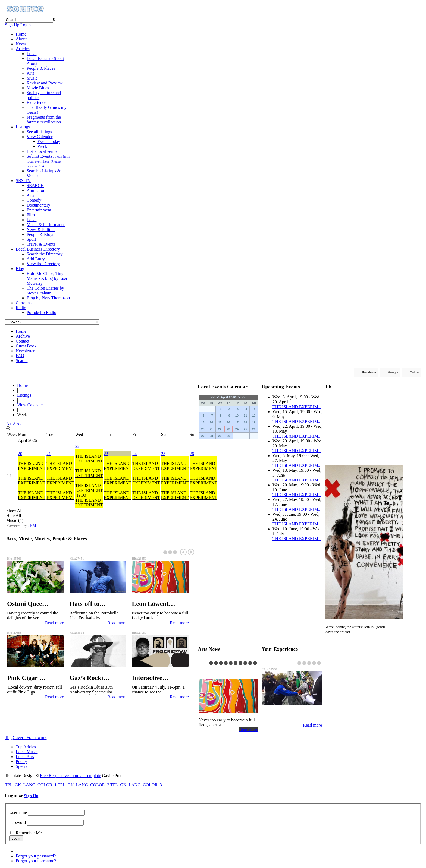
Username (18, 812)
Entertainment (39, 210)
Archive (23, 336)
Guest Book (26, 346)
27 (203, 436)
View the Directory (43, 264)
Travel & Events (41, 244)
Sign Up (12, 25)
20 (20, 454)
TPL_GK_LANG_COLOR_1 (31, 785)
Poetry (21, 761)
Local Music (27, 752)
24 (134, 454)
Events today (49, 142)
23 (106, 454)
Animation (36, 190)
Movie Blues (38, 88)
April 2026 (228, 397)
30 (228, 436)
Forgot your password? (36, 856)
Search (22, 361)
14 (211, 422)
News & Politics (41, 229)
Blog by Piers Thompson (48, 298)
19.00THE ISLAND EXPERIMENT (89, 500)
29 (220, 436)
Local (32, 54)
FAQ (20, 356)
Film (31, 215)
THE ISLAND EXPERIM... (297, 407)
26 (192, 454)
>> (243, 397)
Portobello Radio (41, 313)
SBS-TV (23, 181)
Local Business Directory (38, 249)
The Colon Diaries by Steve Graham (45, 291)
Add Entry (36, 259)
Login (26, 25)
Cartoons (24, 303)
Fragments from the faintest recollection (44, 120)
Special (22, 766)
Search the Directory (45, 254)
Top (8, 738)
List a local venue (42, 151)
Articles (23, 49)
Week (42, 146)
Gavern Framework (30, 738)
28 (211, 436)
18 (245, 422)
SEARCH (35, 186)
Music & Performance (46, 225)
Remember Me (29, 833)
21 (49, 454)
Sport (31, 239)
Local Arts (25, 757)
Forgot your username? (36, 861)
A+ (9, 424)
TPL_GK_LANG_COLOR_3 (136, 785)
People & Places (41, 68)
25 (163, 454)
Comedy (34, 200)
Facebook (369, 372)
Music (32, 78)
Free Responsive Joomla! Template (71, 776)
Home (21, 34)
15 (220, 422)
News (21, 44)
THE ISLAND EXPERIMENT (32, 466)
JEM (32, 525)
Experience (36, 102)
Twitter (415, 372)
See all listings (39, 132)
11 (245, 416)
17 (237, 422)
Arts (30, 73)
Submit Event (48, 161)
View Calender (40, 137)
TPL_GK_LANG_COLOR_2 (83, 785)
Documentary (38, 205)
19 (254, 422)
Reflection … (281, 716)
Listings (23, 127)
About (21, 39)
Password (18, 823)
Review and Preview (45, 83)
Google (393, 372)
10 (237, 416)
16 (228, 422)
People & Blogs (40, 234)
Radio (21, 308)
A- (19, 424)
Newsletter (25, 351)
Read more (55, 623)
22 (77, 446)
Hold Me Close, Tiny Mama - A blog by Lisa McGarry (47, 278)
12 (254, 416)
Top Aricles (26, 747)
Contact (23, 341)
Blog (20, 269)
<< (213, 397)
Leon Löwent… (220, 672)
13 (203, 422)
